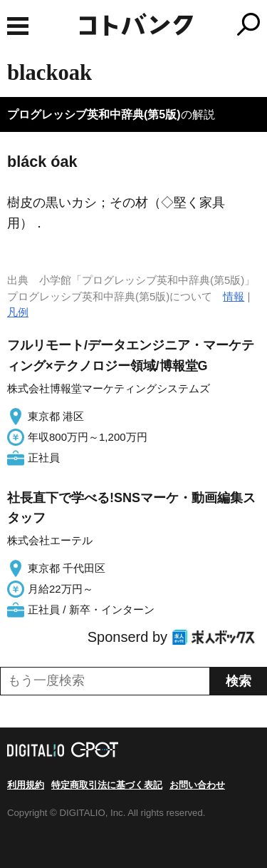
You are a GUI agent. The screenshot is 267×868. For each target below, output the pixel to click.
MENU (18, 26)
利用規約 (26, 785)
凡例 (18, 312)
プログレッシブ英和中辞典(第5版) (94, 114)
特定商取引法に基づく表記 (107, 785)
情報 (234, 296)
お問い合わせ (197, 785)
